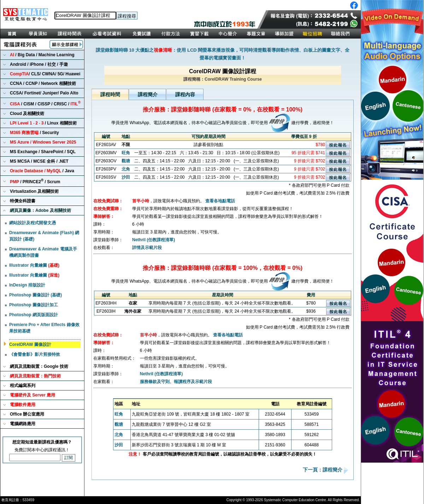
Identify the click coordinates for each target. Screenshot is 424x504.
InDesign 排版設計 (27, 285)
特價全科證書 (23, 201)
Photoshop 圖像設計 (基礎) (36, 295)
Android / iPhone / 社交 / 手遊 (39, 64)
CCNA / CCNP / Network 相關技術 (43, 83)
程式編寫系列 (23, 386)
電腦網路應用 (23, 424)
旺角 (126, 153)
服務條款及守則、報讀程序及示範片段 (176, 382)
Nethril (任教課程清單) (154, 240)
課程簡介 (148, 94)
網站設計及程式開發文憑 (33, 223)
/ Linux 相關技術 (43, 123)
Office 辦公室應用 (27, 414)
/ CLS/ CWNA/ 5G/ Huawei (45, 74)
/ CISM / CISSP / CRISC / (45, 103)
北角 (126, 169)
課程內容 (185, 94)
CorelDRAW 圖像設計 (30, 344)
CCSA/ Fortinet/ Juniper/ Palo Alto (44, 93)
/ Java (42, 171)
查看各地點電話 (220, 201)
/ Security (34, 133)
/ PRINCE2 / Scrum (35, 181)
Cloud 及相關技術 (27, 114)
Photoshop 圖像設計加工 (34, 305)
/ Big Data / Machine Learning (42, 55)
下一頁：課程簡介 (323, 470)
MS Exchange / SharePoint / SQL (43, 152)
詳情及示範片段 (147, 248)
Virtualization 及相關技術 (34, 191)
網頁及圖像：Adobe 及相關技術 (40, 210)
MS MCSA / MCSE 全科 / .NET (39, 161)
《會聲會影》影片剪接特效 (35, 354)
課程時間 (110, 94)
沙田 (126, 177)
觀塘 (126, 161)
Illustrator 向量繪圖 (34, 265)
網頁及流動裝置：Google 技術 (39, 366)
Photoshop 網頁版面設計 (34, 315)
